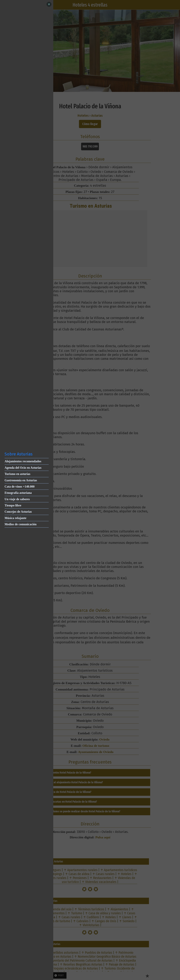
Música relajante (16, 518)
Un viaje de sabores (17, 499)
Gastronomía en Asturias (21, 480)
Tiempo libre (13, 505)
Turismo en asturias (17, 474)
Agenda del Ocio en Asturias (23, 468)
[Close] (49, 4)
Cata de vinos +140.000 (20, 487)
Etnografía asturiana (18, 493)
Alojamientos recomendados (23, 461)
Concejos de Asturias (18, 512)
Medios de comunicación (21, 524)
